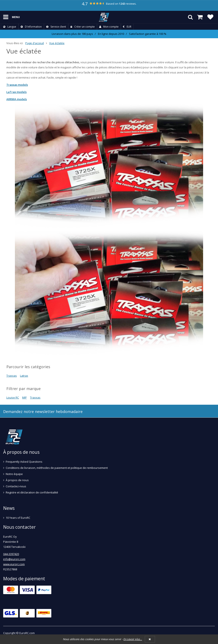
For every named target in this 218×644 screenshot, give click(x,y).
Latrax (24, 376)
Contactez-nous (16, 486)
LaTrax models (16, 92)
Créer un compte (83, 27)
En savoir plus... (133, 639)
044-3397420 (11, 554)
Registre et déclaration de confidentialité (32, 492)
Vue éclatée (57, 43)
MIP (24, 397)
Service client (56, 27)
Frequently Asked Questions (24, 462)
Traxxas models (17, 85)
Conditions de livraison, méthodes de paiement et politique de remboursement (57, 468)
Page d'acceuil (35, 43)
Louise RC (13, 397)
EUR (127, 27)
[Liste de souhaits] (210, 17)
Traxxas (12, 376)
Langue (10, 27)
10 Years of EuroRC (18, 518)
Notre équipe (14, 474)
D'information (31, 27)
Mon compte (109, 27)
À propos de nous (17, 480)
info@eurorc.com (14, 559)
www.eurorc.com (14, 564)
